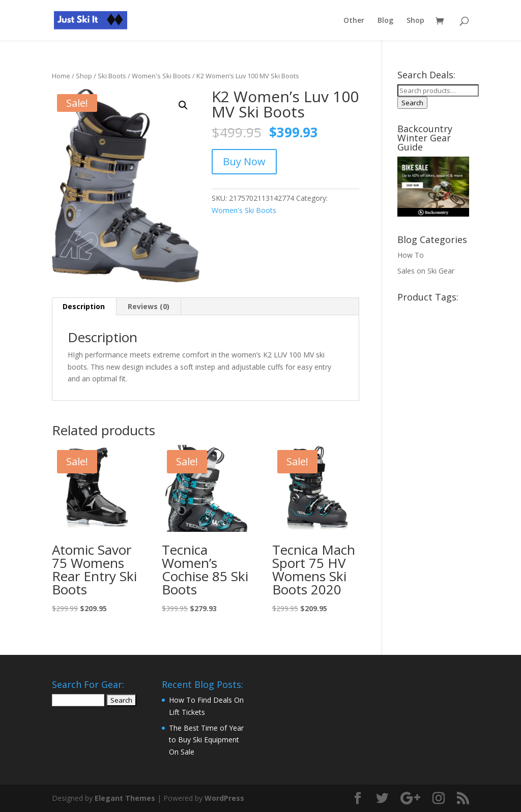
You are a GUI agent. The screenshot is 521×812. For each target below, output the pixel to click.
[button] (183, 105)
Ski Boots (112, 76)
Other (354, 21)
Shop (415, 21)
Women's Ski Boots (161, 76)
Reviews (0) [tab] (149, 306)
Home (61, 76)
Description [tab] (84, 306)
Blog (385, 21)
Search (412, 103)
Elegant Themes (125, 798)
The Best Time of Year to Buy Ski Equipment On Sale (206, 740)
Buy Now (244, 161)
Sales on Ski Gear (426, 271)
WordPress (224, 798)
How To (411, 255)
